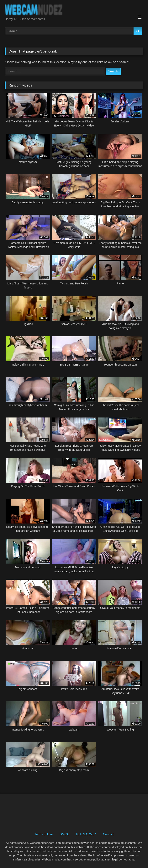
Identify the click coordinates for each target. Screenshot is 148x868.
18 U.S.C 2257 (86, 834)
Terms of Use (44, 834)
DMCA (64, 834)
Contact (108, 834)
